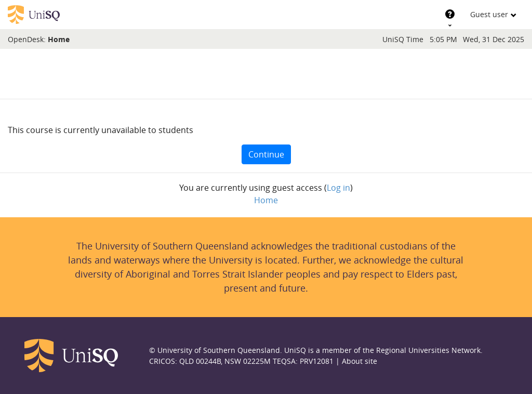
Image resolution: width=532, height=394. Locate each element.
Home (59, 39)
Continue (266, 154)
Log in (338, 188)
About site (360, 361)
